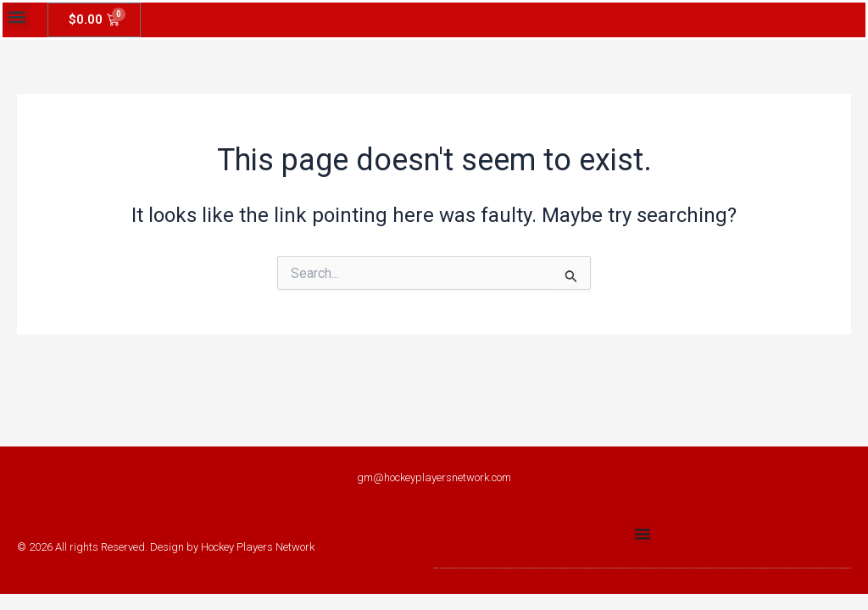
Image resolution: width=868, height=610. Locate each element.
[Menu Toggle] (643, 534)
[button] (17, 17)
